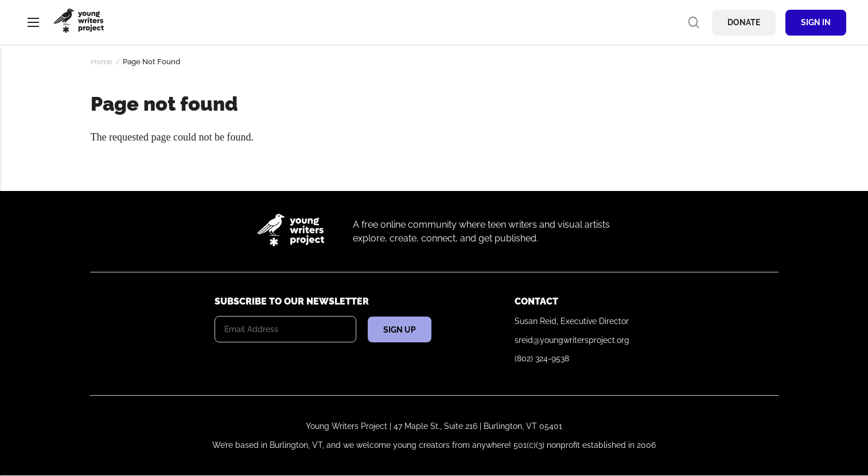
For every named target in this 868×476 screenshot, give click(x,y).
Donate (744, 22)
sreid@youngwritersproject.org (572, 340)
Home (102, 62)
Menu (33, 22)
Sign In (816, 22)
